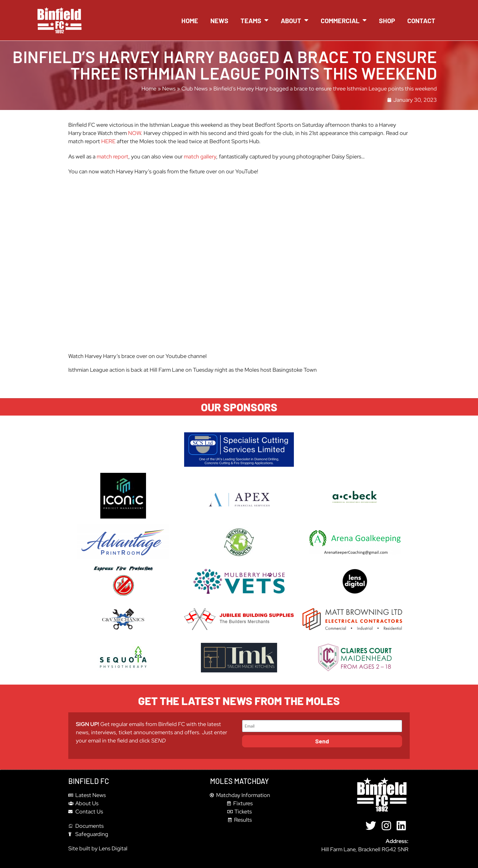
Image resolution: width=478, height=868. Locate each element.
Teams (255, 20)
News (219, 20)
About (295, 20)
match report (112, 156)
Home (190, 20)
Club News (194, 89)
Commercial (344, 20)
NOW (134, 133)
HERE (108, 141)
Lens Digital (113, 848)
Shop (387, 20)
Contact (421, 20)
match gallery (200, 156)
